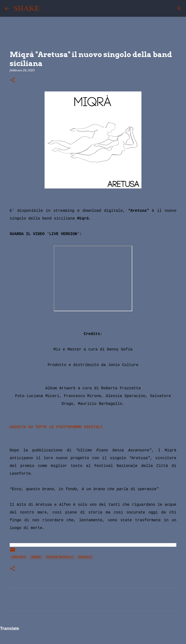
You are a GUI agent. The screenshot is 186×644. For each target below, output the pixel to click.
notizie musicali (60, 557)
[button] (13, 80)
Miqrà (36, 557)
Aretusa (19, 557)
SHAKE (27, 8)
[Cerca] (46, 8)
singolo (85, 557)
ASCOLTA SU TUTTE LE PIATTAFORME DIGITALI (56, 427)
